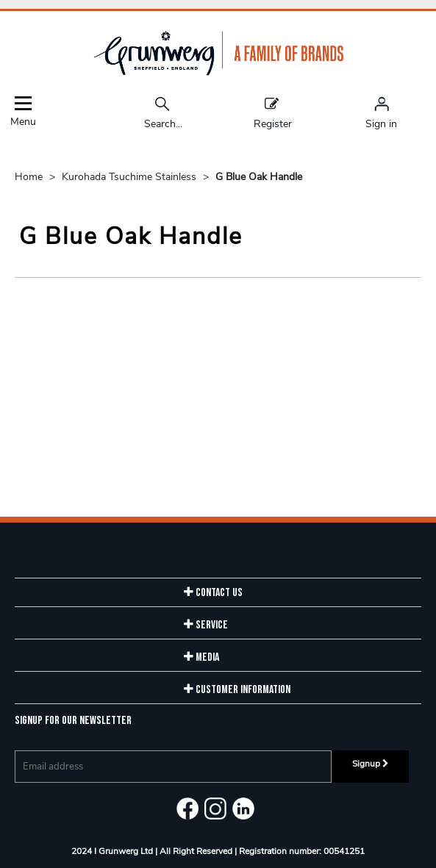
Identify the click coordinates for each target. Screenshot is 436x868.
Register (273, 112)
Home (30, 177)
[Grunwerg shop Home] (218, 72)
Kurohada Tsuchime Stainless (131, 177)
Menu (23, 111)
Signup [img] (371, 764)
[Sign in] (381, 112)
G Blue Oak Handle (259, 177)
